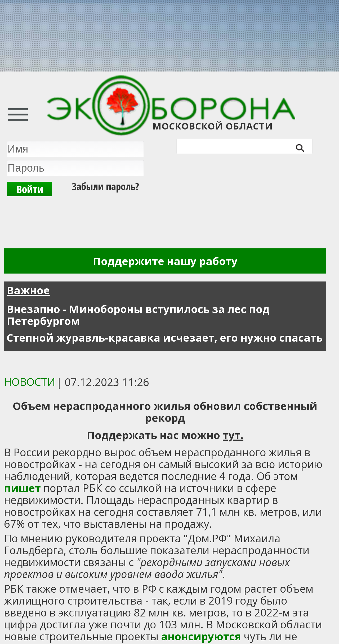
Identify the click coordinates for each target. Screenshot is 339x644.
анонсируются (201, 636)
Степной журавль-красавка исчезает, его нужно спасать (165, 337)
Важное (28, 290)
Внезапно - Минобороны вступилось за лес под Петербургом (138, 315)
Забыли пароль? (105, 186)
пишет (22, 488)
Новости (30, 382)
